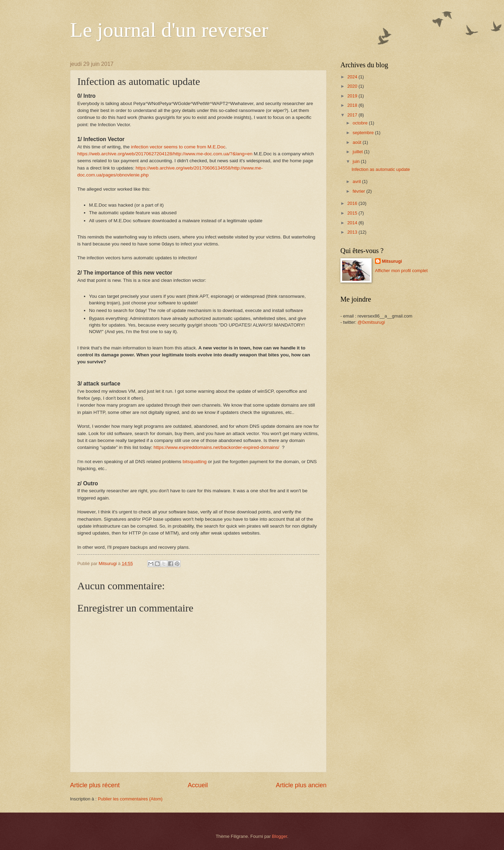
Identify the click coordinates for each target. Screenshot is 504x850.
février (359, 191)
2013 (353, 232)
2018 (353, 105)
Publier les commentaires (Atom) (130, 799)
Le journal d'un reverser (169, 30)
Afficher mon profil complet (401, 271)
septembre (364, 133)
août (358, 142)
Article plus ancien (301, 785)
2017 (353, 115)
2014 (353, 223)
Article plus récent (95, 785)
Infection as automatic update (381, 169)
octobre (361, 123)
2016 (353, 203)
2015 (353, 213)
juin (357, 161)
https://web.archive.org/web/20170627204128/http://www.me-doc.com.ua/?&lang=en (165, 154)
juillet (358, 152)
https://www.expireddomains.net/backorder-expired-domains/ (217, 447)
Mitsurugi (392, 261)
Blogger (280, 836)
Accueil (198, 785)
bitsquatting (195, 462)
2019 (353, 96)
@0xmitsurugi (371, 322)
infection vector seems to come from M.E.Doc (178, 147)
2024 (353, 77)
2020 (353, 86)
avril (357, 181)
